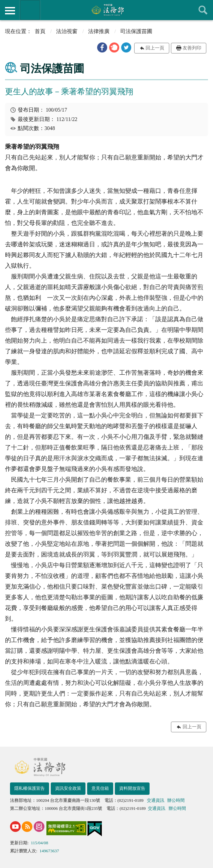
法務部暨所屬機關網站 (30, 10)
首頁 (40, 31)
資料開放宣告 (132, 788)
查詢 (203, 10)
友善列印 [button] (192, 48)
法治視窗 (67, 31)
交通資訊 (156, 800)
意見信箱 (100, 788)
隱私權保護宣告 (30, 788)
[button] (102, 47)
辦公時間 (176, 800)
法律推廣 (99, 31)
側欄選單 (10, 11)
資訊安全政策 (68, 788)
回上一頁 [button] (155, 48)
